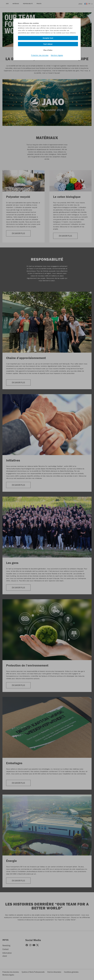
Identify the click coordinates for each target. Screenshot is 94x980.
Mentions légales (57, 55)
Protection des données (40, 55)
